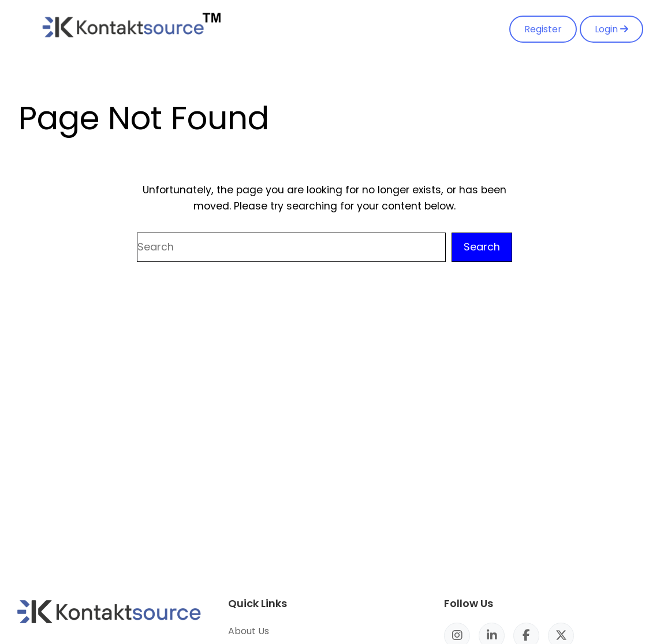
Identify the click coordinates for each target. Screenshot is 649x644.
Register (543, 29)
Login (611, 29)
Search (482, 247)
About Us (249, 631)
